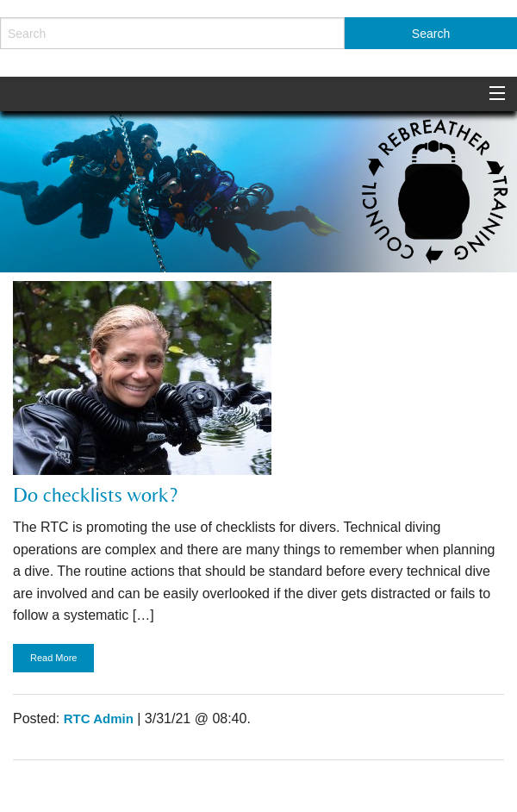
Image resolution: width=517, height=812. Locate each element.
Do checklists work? (95, 494)
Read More (53, 658)
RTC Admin (99, 718)
